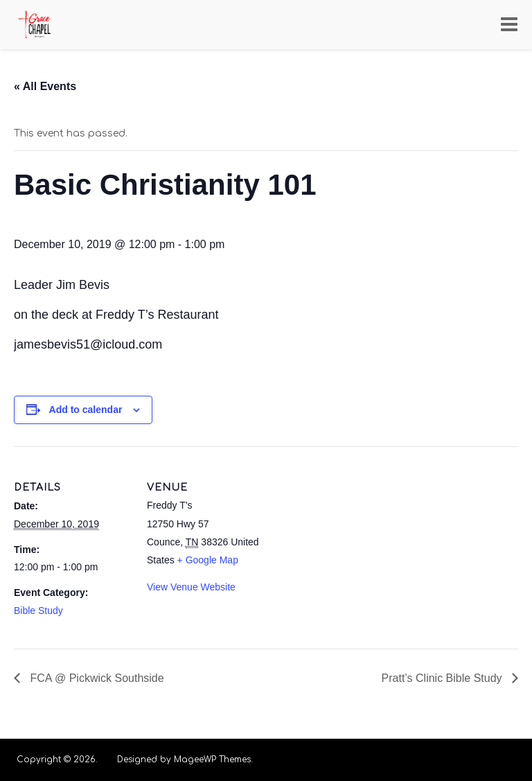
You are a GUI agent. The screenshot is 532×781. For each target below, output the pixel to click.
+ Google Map (208, 560)
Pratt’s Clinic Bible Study (443, 678)
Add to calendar (86, 410)
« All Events (45, 86)
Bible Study (38, 611)
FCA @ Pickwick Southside (96, 678)
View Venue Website (191, 587)
